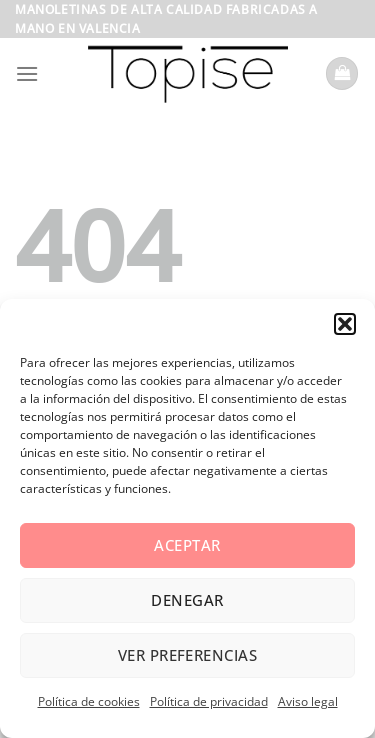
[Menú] (27, 73)
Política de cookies (89, 701)
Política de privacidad (209, 701)
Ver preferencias (187, 655)
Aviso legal (308, 701)
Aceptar (187, 545)
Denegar (187, 600)
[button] (345, 324)
